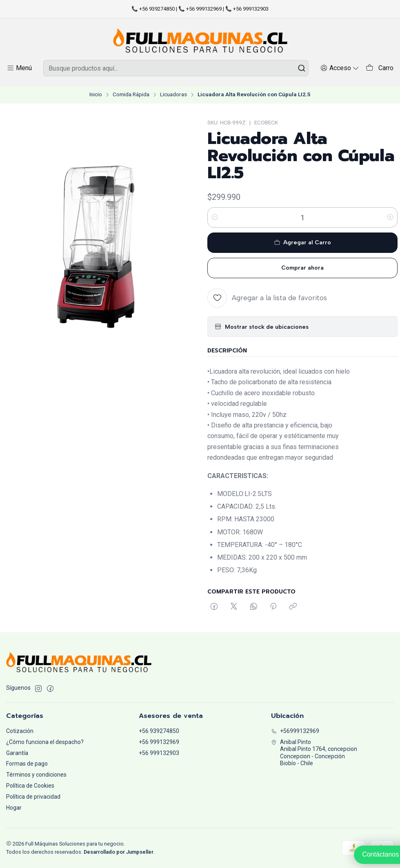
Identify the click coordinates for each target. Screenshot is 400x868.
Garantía (17, 753)
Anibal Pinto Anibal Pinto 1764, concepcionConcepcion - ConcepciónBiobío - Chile (314, 753)
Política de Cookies (30, 786)
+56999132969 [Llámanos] (295, 731)
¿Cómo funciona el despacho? (45, 742)
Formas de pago (27, 764)
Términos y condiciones (36, 775)
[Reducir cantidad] (215, 217)
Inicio (96, 95)
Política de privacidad (33, 797)
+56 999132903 (159, 753)
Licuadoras (173, 95)
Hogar (14, 808)
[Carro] (380, 68)
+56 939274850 (159, 731)
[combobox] (176, 68)
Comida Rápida (131, 95)
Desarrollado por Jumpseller (119, 852)
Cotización (20, 731)
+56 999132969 (159, 742)
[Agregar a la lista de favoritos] (267, 298)
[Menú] (19, 68)
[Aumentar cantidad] (390, 217)
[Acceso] (340, 68)
